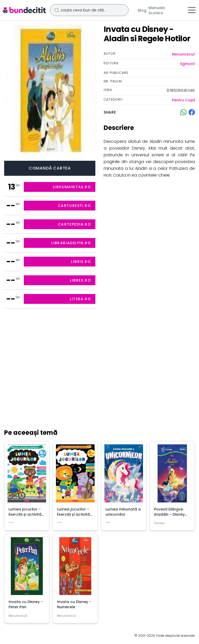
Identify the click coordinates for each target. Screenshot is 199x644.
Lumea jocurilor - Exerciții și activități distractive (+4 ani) (27, 514)
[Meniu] (192, 10)
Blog (142, 10)
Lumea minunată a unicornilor (123, 512)
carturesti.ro (74, 206)
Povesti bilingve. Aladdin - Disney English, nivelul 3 (169, 514)
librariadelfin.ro (71, 243)
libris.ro (81, 262)
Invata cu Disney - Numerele (74, 604)
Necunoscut (183, 54)
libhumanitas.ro (72, 187)
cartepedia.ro (74, 224)
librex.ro (80, 280)
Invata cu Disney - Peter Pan (26, 604)
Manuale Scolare (157, 10)
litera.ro (80, 299)
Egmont (188, 64)
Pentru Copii (183, 100)
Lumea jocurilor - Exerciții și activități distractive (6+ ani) (75, 514)
